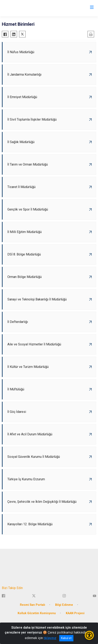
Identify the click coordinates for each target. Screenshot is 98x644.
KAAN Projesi (75, 613)
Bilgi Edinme (64, 605)
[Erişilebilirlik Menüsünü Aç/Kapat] (89, 635)
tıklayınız (50, 638)
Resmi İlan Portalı (32, 605)
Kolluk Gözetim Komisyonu (37, 613)
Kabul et (66, 638)
